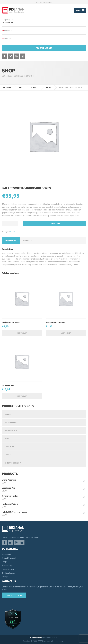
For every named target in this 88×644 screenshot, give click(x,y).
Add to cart (55, 224)
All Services (7, 554)
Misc (7, 439)
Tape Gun (10, 447)
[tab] (11, 240)
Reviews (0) (27, 240)
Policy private (36, 638)
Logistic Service (8, 569)
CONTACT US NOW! (14, 596)
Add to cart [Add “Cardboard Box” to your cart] (22, 396)
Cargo (4, 562)
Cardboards (11, 422)
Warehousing (7, 566)
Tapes (8, 455)
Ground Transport (9, 558)
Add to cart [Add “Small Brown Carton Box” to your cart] (22, 333)
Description (11, 240)
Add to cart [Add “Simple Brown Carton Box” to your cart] (66, 333)
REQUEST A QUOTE (44, 48)
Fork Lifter (11, 430)
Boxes (13, 232)
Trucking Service (8, 573)
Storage (5, 577)
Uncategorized (13, 463)
